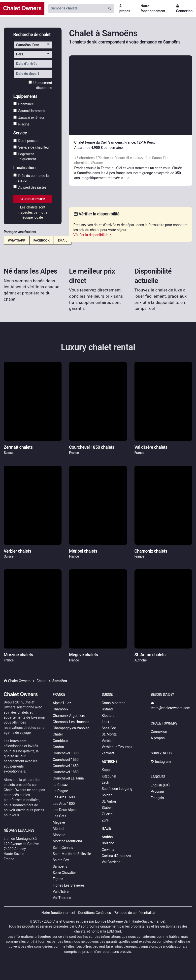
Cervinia (108, 850)
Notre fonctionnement (153, 8)
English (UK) (160, 785)
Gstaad (107, 709)
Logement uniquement (25, 156)
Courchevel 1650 (66, 766)
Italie (106, 828)
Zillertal (108, 814)
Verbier (107, 741)
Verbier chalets (17, 551)
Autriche (110, 762)
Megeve (59, 822)
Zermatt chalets (18, 447)
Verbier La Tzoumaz (117, 747)
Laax (105, 722)
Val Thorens (62, 898)
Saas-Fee (109, 728)
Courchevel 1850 (66, 772)
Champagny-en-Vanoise (71, 728)
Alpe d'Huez (62, 703)
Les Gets (60, 816)
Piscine (21, 124)
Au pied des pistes (30, 187)
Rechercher (33, 199)
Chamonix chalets (151, 551)
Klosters (108, 716)
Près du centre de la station (31, 178)
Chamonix (61, 709)
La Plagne (61, 791)
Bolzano (108, 843)
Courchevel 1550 (66, 760)
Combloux (61, 741)
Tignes (58, 879)
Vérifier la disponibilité (93, 235)
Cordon (58, 747)
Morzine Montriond (67, 841)
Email (63, 240)
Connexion (184, 8)
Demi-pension (26, 141)
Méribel (59, 829)
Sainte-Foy (61, 860)
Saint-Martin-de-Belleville (72, 854)
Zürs (105, 820)
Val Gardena (111, 862)
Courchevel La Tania (68, 778)
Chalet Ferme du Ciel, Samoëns (98, 142)
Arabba (107, 837)
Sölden (107, 795)
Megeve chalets (83, 655)
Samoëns (60, 866)
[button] (33, 45)
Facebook (42, 240)
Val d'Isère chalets (151, 447)
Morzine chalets (18, 655)
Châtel (58, 734)
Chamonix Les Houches (71, 722)
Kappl (106, 770)
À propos (125, 8)
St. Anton (109, 801)
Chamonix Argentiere (69, 716)
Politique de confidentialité (134, 913)
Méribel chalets (83, 551)
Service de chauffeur (32, 147)
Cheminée (24, 104)
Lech (105, 782)
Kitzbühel (109, 776)
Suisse (107, 694)
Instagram (161, 762)
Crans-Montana (114, 703)
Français (157, 798)
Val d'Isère (61, 892)
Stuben (107, 808)
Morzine (59, 835)
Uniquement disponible (40, 85)
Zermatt (108, 753)
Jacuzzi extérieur (29, 118)
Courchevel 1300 (66, 753)
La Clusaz (60, 785)
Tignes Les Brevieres (69, 885)
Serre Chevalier (64, 873)
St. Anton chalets (150, 655)
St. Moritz (109, 734)
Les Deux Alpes (65, 810)
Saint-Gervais (63, 848)
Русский (158, 791)
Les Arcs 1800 (64, 804)
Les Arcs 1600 (64, 797)
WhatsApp (17, 240)
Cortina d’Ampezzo (116, 856)
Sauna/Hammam (29, 111)
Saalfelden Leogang (117, 789)
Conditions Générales (94, 913)
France (59, 694)
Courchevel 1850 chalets (92, 447)
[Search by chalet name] (76, 8)
